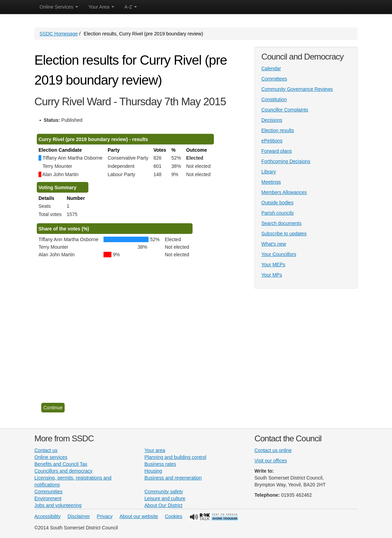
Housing (153, 471)
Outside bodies (277, 203)
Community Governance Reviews (297, 89)
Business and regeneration (173, 478)
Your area (155, 450)
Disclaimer (79, 516)
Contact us (46, 450)
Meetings (271, 182)
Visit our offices (271, 461)
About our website (139, 516)
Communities (48, 492)
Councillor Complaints (285, 110)
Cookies (174, 516)
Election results (278, 130)
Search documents (281, 223)
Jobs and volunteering (58, 505)
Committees (274, 79)
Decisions (272, 120)
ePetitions (272, 141)
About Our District (163, 505)
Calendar (271, 68)
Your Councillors (279, 254)
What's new (274, 244)
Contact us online (273, 450)
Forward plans (277, 151)
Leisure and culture (165, 498)
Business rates (160, 464)
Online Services (59, 7)
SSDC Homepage (59, 34)
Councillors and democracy (63, 471)
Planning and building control (175, 457)
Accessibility (47, 516)
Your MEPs (273, 265)
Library (269, 172)
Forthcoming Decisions (286, 161)
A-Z (131, 7)
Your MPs (272, 275)
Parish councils (277, 213)
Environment (48, 498)
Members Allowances (284, 192)
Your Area (101, 7)
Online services (51, 457)
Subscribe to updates (284, 234)
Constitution (274, 99)
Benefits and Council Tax (61, 464)
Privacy (105, 516)
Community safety (164, 492)
